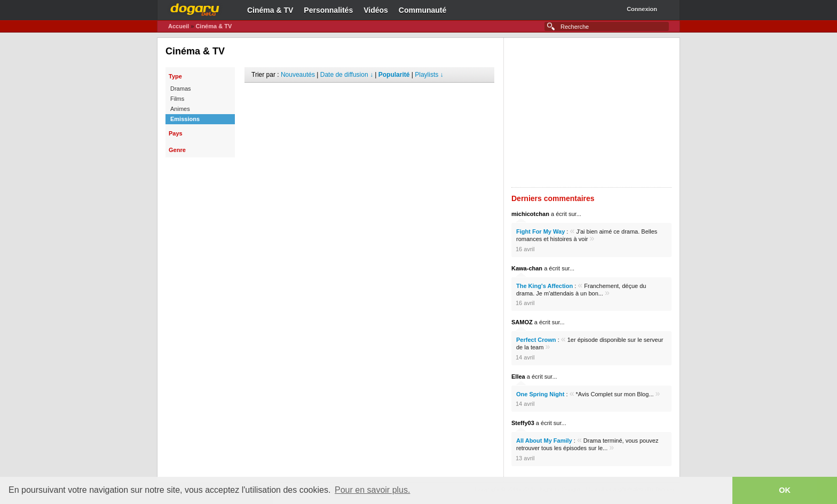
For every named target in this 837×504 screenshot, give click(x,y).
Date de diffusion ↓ (347, 75)
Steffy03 (523, 423)
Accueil (179, 26)
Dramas (181, 89)
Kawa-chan (527, 268)
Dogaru (195, 8)
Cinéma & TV (270, 10)
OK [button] (785, 490)
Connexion (642, 9)
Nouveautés (298, 75)
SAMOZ (522, 322)
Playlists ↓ (429, 75)
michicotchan (530, 214)
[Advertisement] (369, 99)
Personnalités (328, 10)
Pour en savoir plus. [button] (372, 490)
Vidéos (376, 10)
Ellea (518, 377)
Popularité (394, 75)
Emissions (185, 119)
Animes (180, 109)
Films (177, 99)
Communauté (423, 10)
